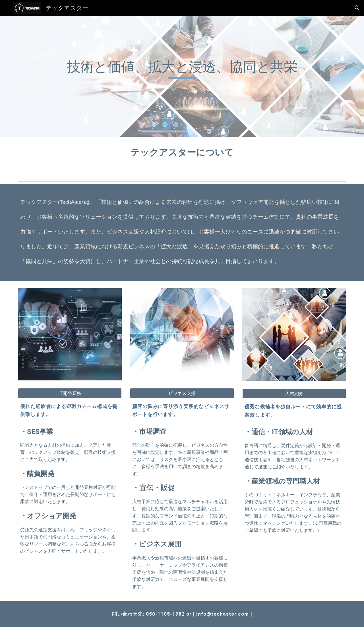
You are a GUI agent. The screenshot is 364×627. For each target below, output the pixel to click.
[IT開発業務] (70, 393)
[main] (182, 76)
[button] (357, 8)
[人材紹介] (294, 394)
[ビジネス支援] (182, 393)
